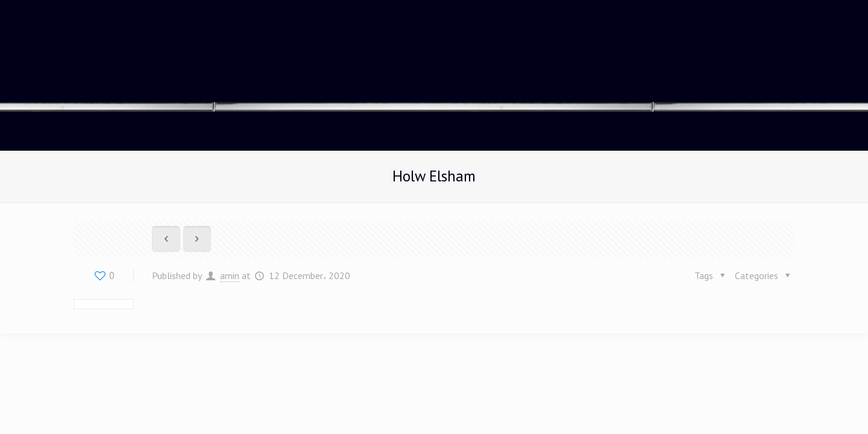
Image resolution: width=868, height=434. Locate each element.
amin (230, 275)
